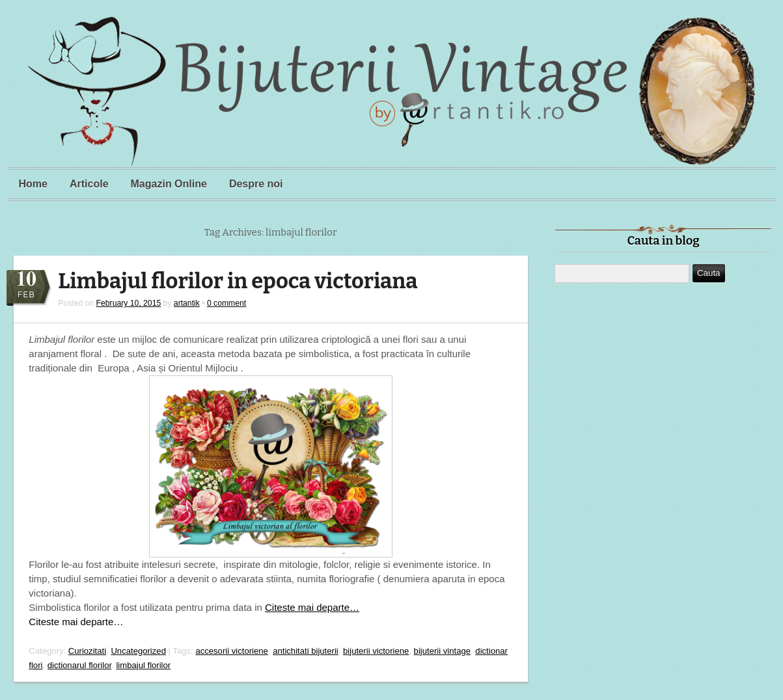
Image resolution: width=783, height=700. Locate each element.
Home (33, 184)
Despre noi (256, 184)
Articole (89, 184)
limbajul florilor (143, 665)
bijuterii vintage (442, 651)
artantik (187, 303)
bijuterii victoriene (376, 651)
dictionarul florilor (79, 665)
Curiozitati (87, 651)
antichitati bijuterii (306, 651)
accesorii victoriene (231, 651)
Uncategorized (138, 651)
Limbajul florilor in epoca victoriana (238, 281)
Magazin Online (169, 184)
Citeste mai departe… (312, 607)
